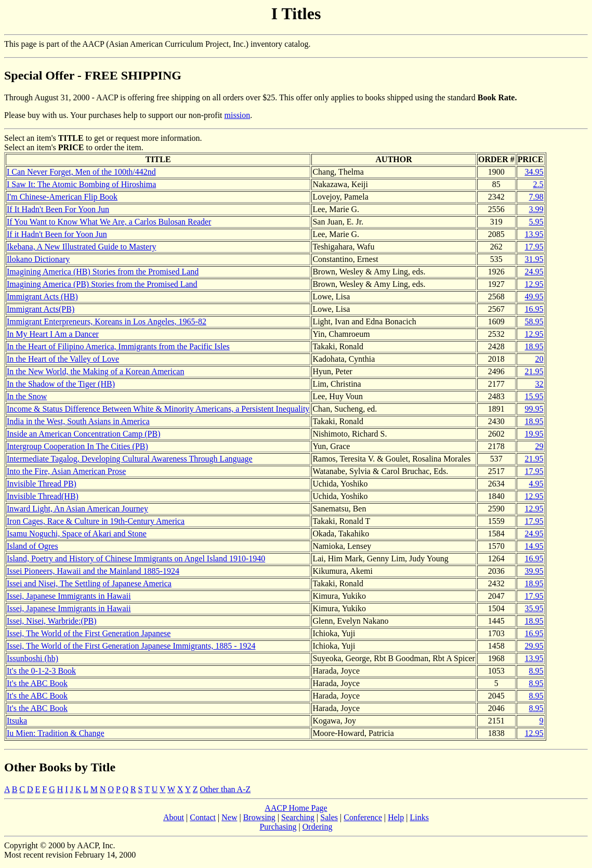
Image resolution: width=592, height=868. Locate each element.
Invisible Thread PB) (42, 484)
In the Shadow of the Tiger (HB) (61, 384)
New (229, 817)
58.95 (534, 321)
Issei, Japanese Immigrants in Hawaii (69, 596)
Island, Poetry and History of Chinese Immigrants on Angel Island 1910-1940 (136, 558)
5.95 (536, 222)
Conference (363, 817)
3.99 (536, 209)
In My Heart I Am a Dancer (53, 334)
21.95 (534, 371)
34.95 (534, 172)
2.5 (538, 184)
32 (540, 384)
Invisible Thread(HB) (43, 496)
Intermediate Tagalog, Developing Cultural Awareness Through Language (130, 459)
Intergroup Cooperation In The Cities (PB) (77, 446)
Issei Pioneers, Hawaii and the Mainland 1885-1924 (93, 571)
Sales (329, 817)
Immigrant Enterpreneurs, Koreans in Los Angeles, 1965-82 (107, 321)
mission (238, 115)
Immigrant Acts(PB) (41, 309)
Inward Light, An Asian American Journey (77, 509)
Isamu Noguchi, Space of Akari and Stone (77, 534)
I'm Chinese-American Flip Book (62, 197)
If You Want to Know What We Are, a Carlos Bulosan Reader (109, 222)
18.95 (534, 346)
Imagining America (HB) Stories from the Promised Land (103, 272)
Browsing (259, 817)
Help (396, 817)
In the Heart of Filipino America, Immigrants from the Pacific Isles (118, 346)
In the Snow (27, 396)
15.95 (534, 396)
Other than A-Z (226, 789)
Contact (203, 817)
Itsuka (17, 721)
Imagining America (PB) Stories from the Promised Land (102, 284)
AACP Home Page (296, 808)
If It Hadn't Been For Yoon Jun (58, 209)
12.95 (534, 284)
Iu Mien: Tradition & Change (56, 733)
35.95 (534, 608)
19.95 (534, 434)
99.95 (534, 409)
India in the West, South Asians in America (78, 421)
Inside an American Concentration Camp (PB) (83, 434)
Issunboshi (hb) (32, 658)
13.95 (534, 234)
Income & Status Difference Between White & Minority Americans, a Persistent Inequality (158, 409)
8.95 (536, 671)
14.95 (534, 546)
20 (540, 359)
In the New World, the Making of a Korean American (95, 371)
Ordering (318, 827)
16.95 (534, 309)
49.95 (534, 297)
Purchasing (278, 827)
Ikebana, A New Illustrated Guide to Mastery (81, 247)
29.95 (534, 646)
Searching (298, 817)
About (174, 817)
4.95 (536, 484)
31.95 (534, 259)
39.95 (534, 571)
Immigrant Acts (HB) (42, 297)
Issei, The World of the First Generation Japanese (89, 633)
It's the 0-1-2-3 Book (41, 671)
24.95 (534, 272)
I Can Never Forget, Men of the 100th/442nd (81, 172)
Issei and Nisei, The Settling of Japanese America (89, 583)
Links (419, 817)
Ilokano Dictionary (38, 259)
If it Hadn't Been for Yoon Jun (57, 234)
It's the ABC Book (37, 683)
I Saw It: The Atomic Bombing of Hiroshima (81, 184)
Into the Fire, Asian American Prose (66, 471)
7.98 (536, 197)
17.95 (534, 247)
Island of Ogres (32, 546)
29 (540, 446)
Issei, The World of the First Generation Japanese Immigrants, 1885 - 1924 (131, 646)
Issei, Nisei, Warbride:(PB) (52, 621)
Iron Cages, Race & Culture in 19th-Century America (96, 521)
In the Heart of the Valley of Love (63, 359)
